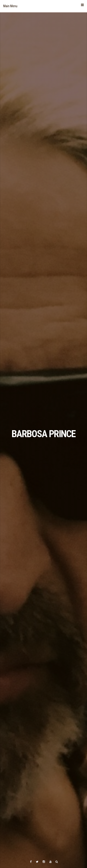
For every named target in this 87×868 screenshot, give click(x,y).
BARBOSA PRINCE (43, 434)
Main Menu (43, 6)
